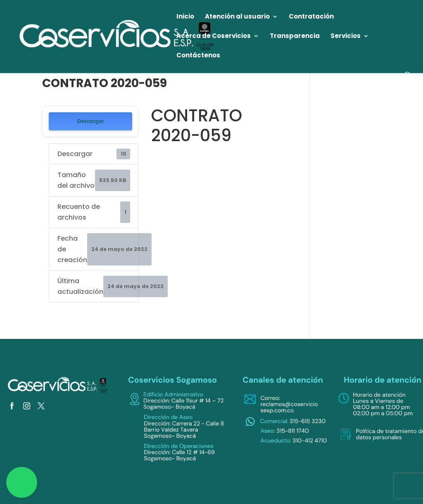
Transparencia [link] (295, 37)
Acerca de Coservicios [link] (214, 37)
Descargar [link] (90, 121)
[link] (117, 36)
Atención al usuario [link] (237, 17)
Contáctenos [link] (198, 56)
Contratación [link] (311, 17)
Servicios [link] (346, 37)
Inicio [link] (185, 17)
